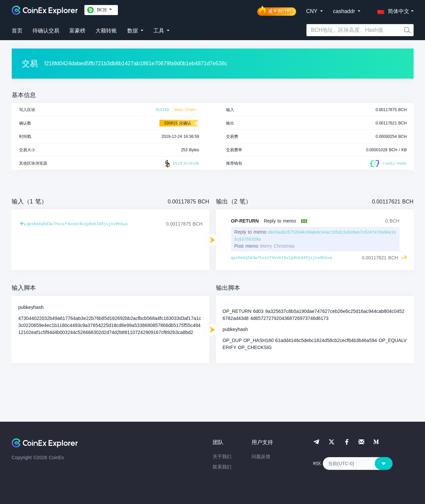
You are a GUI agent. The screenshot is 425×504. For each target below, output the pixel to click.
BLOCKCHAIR (181, 164)
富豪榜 (77, 31)
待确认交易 (46, 31)
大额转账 (106, 31)
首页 (17, 31)
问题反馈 (261, 456)
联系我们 (222, 467)
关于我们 (222, 456)
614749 (162, 110)
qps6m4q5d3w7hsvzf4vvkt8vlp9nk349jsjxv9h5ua (77, 224)
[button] (392, 10)
